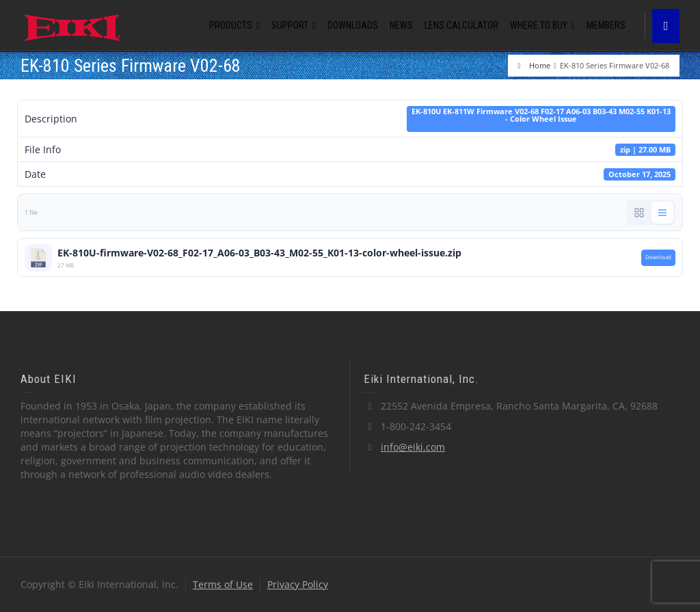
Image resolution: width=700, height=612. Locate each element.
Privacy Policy (298, 584)
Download (658, 257)
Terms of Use (223, 584)
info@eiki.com (413, 447)
